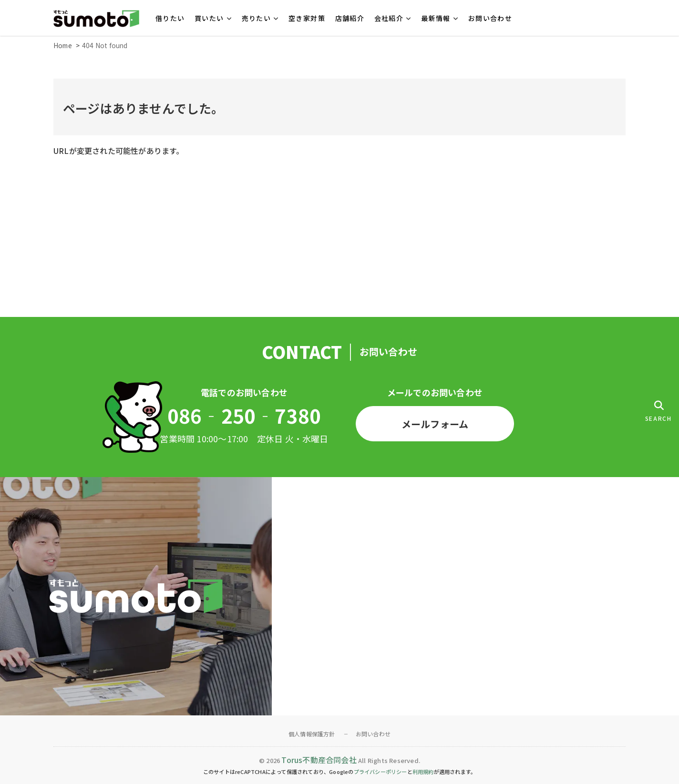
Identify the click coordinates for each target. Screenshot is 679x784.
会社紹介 (389, 18)
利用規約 (423, 772)
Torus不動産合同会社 (319, 760)
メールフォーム (435, 424)
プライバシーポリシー (381, 772)
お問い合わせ (490, 18)
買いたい (209, 18)
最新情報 (436, 18)
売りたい (257, 18)
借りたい (170, 18)
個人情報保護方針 (312, 734)
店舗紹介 (350, 18)
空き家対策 (307, 18)
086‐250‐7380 (244, 416)
